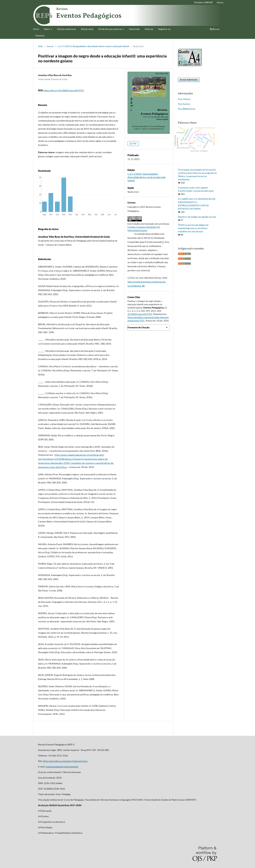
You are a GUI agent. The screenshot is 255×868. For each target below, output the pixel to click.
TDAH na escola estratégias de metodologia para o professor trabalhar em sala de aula (193, 228)
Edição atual (87, 29)
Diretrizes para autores (110, 29)
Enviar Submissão (189, 80)
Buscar (215, 29)
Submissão (134, 29)
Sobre (47, 29)
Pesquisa (40, 35)
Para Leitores (184, 99)
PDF (134, 144)
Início (36, 29)
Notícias (149, 29)
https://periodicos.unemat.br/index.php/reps (65, 761)
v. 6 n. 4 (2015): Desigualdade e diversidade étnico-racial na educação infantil (93, 46)
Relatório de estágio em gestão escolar (197, 217)
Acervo (50, 46)
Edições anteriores (67, 29)
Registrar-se (164, 29)
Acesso (220, 2)
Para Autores (184, 104)
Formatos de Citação (139, 327)
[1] (163, 242)
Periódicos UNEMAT (204, 2)
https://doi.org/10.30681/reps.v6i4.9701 (64, 90)
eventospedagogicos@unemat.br (62, 767)
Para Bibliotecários (187, 109)
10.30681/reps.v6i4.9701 (140, 314)
